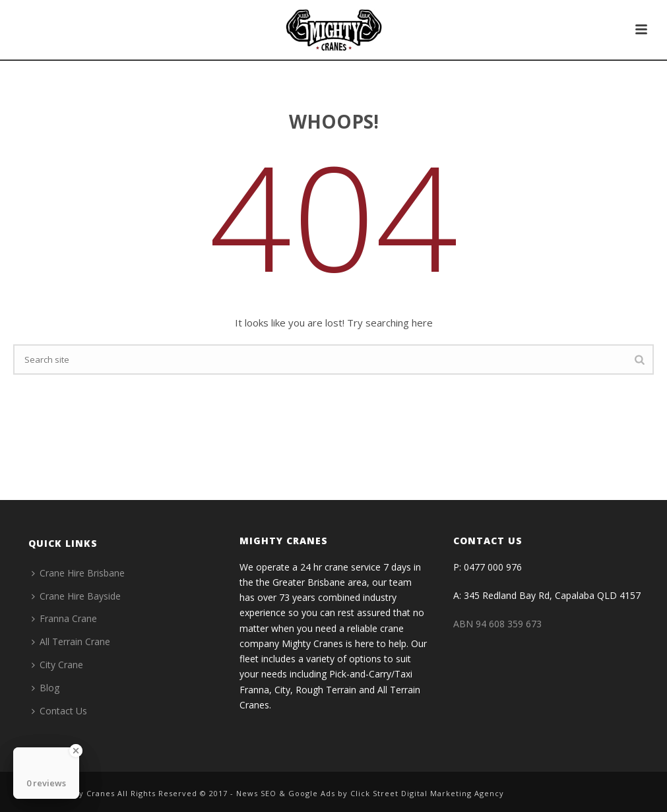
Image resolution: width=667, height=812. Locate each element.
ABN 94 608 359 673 (497, 624)
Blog (46, 688)
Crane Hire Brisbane (78, 573)
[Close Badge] (76, 751)
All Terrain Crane (71, 641)
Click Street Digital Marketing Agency (427, 793)
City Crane (57, 665)
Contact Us (59, 711)
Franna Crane (64, 618)
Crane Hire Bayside (76, 596)
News (247, 793)
